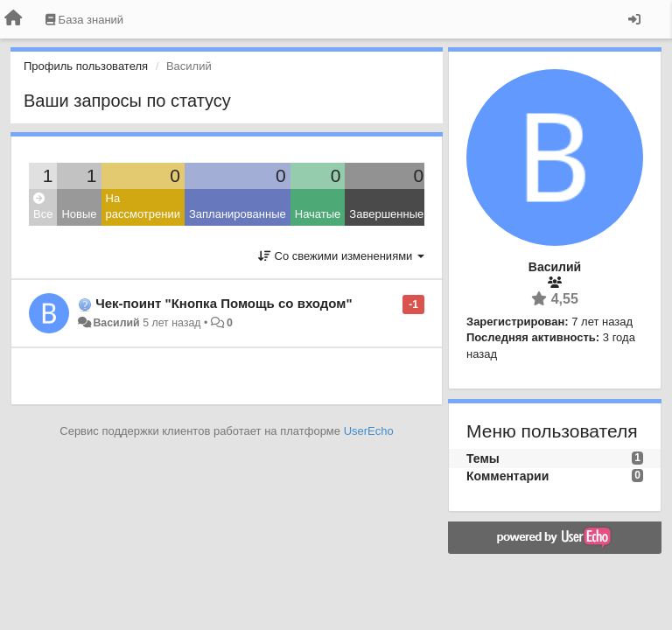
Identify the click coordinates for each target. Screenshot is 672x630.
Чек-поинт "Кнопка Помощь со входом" (224, 303)
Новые (79, 214)
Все (43, 207)
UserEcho (369, 431)
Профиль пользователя (86, 66)
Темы (483, 458)
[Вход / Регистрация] (634, 19)
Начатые (318, 214)
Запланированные (238, 214)
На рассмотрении (143, 206)
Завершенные (386, 214)
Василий (116, 323)
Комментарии (507, 476)
